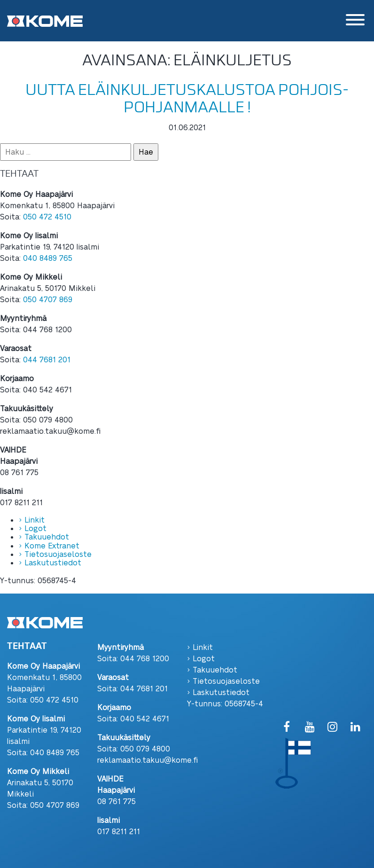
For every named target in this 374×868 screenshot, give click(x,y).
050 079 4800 (145, 748)
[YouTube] (310, 727)
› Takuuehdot (44, 536)
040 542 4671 (145, 718)
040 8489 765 (48, 258)
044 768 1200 (145, 658)
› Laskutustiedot (50, 562)
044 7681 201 (47, 359)
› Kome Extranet (49, 545)
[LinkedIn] (355, 727)
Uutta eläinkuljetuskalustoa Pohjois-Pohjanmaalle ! (187, 98)
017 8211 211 (119, 831)
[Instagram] (332, 727)
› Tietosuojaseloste (55, 554)
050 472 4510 (47, 216)
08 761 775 (117, 801)
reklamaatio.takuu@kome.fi (148, 760)
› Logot (33, 528)
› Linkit (32, 520)
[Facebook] (287, 727)
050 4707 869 (48, 299)
